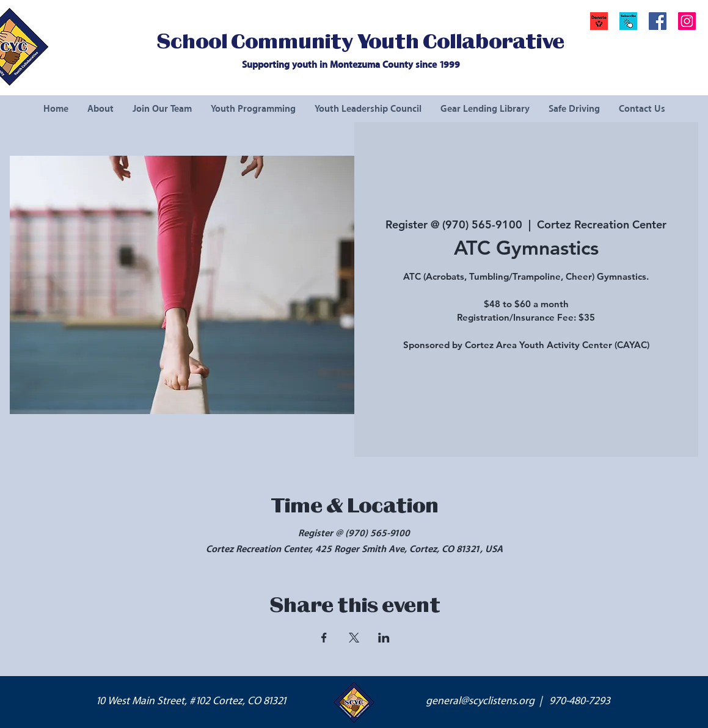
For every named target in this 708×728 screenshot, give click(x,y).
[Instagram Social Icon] (687, 21)
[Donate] (599, 21)
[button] (628, 21)
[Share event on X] (354, 638)
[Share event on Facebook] (324, 638)
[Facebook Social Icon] (658, 21)
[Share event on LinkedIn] (384, 638)
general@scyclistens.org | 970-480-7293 (518, 701)
